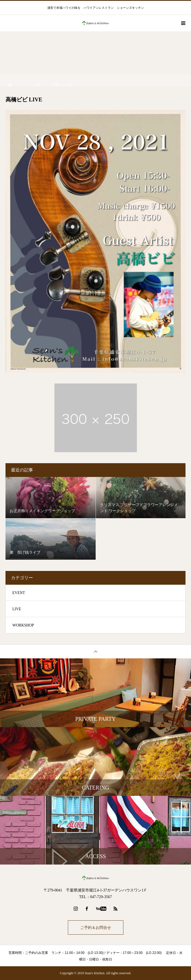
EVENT (19, 593)
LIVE (17, 609)
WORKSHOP (23, 625)
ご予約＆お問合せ (96, 927)
